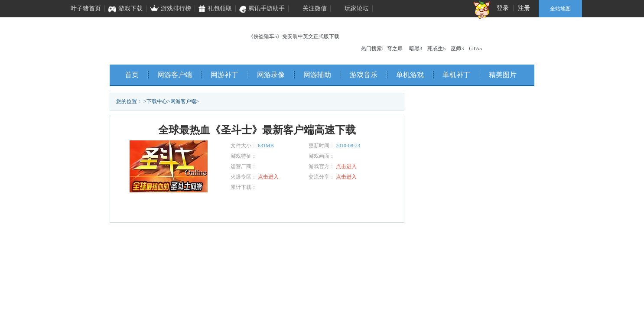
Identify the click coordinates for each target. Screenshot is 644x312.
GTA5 (475, 49)
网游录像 (271, 75)
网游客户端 (175, 75)
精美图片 (503, 75)
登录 (503, 8)
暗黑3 (416, 49)
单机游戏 (410, 75)
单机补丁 (456, 75)
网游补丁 (224, 75)
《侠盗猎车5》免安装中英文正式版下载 (294, 36)
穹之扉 (395, 49)
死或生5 (436, 49)
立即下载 (179, 208)
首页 (132, 75)
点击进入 (346, 166)
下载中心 (157, 101)
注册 (524, 8)
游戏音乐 (364, 75)
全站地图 (560, 9)
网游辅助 (317, 75)
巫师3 (457, 49)
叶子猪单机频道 (166, 39)
